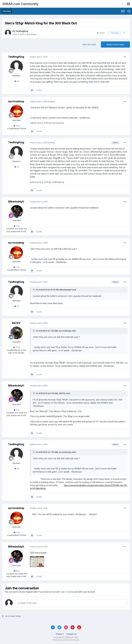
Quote (39, 90)
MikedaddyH (16, 202)
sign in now (66, 592)
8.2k (17, 226)
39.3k (17, 347)
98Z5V (16, 323)
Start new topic (89, 44)
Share (101, 33)
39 (17, 81)
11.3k (17, 126)
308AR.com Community (20, 4)
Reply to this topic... (28, 603)
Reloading (31, 34)
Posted (39, 57)
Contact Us (71, 634)
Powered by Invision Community (66, 640)
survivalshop (16, 101)
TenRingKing (22, 31)
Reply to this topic (115, 44)
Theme (60, 634)
